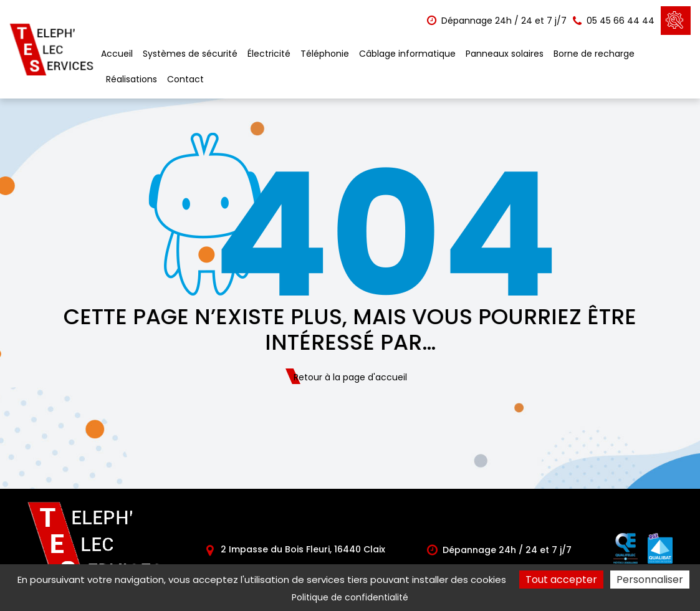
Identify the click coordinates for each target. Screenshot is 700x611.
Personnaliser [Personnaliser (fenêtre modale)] (650, 580)
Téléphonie (325, 54)
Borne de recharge (594, 54)
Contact (185, 79)
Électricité (269, 54)
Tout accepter (561, 580)
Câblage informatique (407, 54)
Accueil (117, 54)
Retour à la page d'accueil (350, 377)
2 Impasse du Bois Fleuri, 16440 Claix (296, 549)
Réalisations (132, 79)
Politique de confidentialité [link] (350, 597)
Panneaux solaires (505, 54)
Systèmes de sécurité (190, 54)
